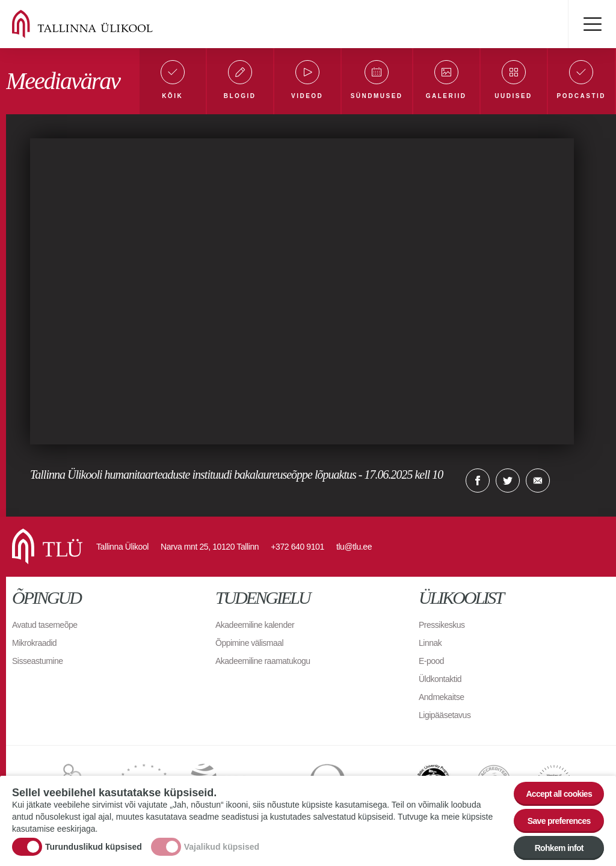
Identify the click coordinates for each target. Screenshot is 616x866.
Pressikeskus (442, 625)
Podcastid (581, 96)
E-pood (431, 661)
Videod (307, 96)
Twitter (508, 481)
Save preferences (559, 821)
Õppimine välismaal (249, 643)
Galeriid (446, 96)
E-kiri (538, 481)
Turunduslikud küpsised (94, 847)
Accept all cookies (559, 794)
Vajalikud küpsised (222, 847)
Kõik (172, 96)
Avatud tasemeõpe (45, 625)
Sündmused (377, 96)
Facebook (478, 481)
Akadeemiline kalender (255, 625)
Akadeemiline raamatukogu (263, 661)
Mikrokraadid (34, 643)
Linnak (430, 643)
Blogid (240, 96)
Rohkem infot (559, 848)
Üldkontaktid (440, 679)
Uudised (513, 96)
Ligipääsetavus (445, 715)
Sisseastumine (38, 661)
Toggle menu (592, 24)
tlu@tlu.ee (354, 547)
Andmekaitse (441, 697)
